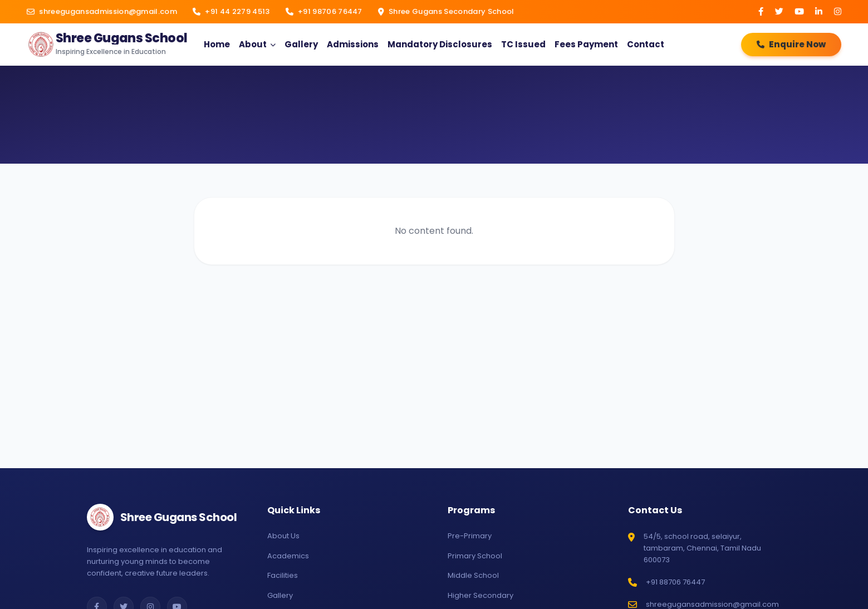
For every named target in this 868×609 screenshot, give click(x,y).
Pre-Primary (470, 536)
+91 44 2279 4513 (231, 12)
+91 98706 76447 (324, 12)
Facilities (283, 575)
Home (217, 44)
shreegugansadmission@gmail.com (102, 12)
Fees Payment (586, 44)
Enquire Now (791, 44)
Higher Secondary (480, 595)
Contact (646, 44)
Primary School (475, 556)
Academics (288, 556)
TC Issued (523, 44)
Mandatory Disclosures (440, 44)
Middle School (473, 575)
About (253, 44)
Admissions (353, 44)
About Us (283, 536)
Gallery (301, 44)
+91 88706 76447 (675, 582)
